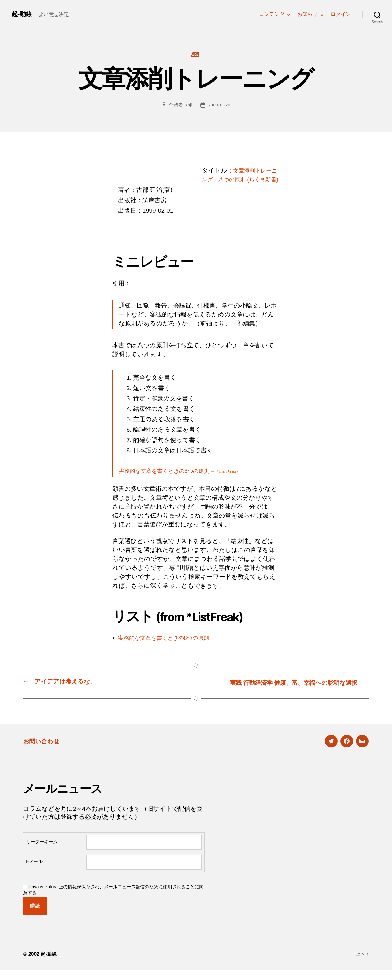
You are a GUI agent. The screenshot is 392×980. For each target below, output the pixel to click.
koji (188, 106)
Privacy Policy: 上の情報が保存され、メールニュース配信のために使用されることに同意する (113, 899)
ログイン (341, 14)
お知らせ (308, 14)
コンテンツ (272, 14)
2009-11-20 (219, 106)
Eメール (34, 871)
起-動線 (22, 14)
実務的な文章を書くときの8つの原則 (170, 480)
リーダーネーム (42, 851)
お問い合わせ (44, 751)
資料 (196, 54)
